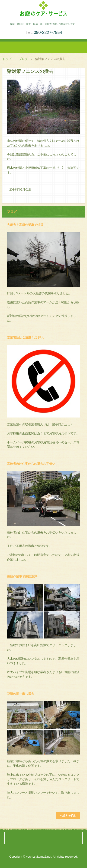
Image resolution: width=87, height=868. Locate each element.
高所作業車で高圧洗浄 (22, 577)
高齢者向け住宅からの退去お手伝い (31, 464)
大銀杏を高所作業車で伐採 (25, 225)
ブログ (23, 59)
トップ (7, 59)
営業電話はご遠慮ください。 (27, 337)
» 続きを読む (68, 816)
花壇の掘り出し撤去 (21, 694)
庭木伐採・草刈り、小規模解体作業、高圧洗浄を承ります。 (43, 10)
